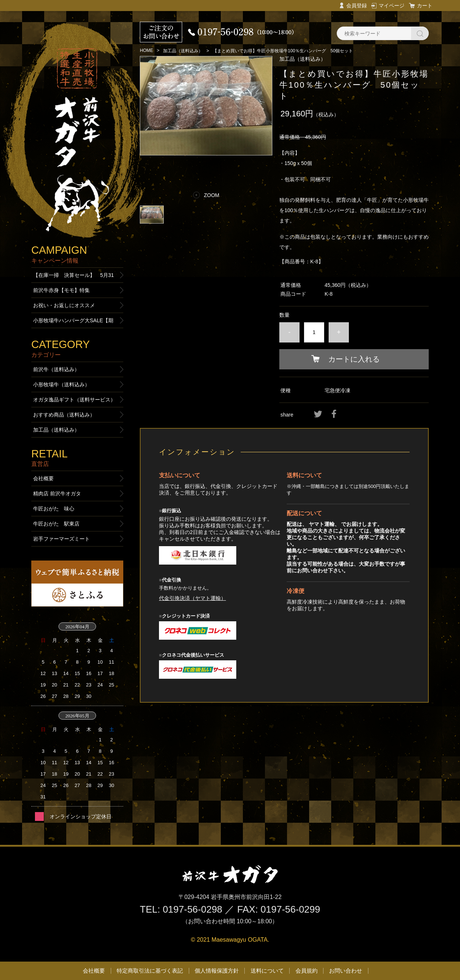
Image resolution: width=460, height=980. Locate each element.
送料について (267, 971)
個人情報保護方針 (217, 971)
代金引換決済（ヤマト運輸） (192, 598)
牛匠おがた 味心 (54, 509)
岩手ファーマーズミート (61, 539)
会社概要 (43, 478)
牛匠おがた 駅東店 (56, 524)
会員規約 (307, 971)
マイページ (392, 6)
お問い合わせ (346, 971)
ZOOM (212, 195)
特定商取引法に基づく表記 (150, 971)
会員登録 (357, 6)
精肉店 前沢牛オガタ (57, 493)
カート (425, 6)
